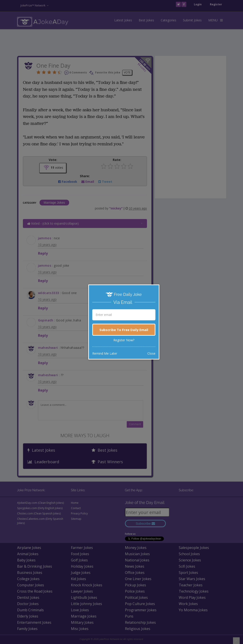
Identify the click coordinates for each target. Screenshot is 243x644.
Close (151, 353)
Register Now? (124, 340)
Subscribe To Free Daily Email (124, 330)
